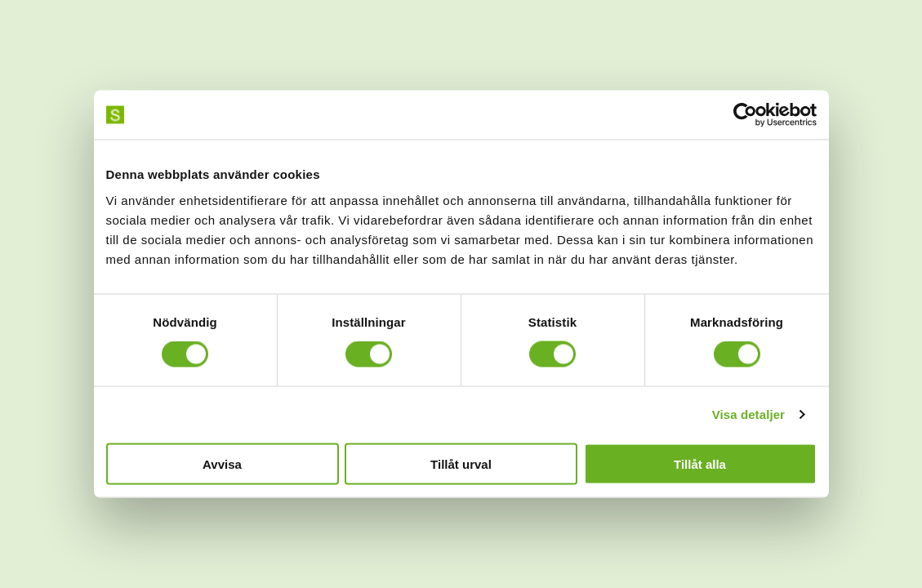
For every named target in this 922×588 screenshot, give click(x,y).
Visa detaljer (748, 414)
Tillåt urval (461, 463)
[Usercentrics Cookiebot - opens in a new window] (745, 115)
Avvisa (222, 463)
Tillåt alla (700, 463)
